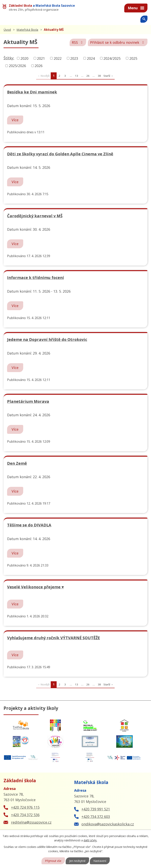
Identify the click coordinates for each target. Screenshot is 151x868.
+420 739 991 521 (96, 809)
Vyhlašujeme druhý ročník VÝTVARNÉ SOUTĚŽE (53, 638)
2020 (24, 58)
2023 (74, 58)
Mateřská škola (27, 30)
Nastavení (100, 861)
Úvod (7, 30)
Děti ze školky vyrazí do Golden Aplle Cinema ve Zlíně (60, 154)
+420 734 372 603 (96, 817)
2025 (133, 58)
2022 (58, 58)
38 (99, 76)
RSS (78, 42)
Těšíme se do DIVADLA (29, 525)
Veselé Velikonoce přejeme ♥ (35, 587)
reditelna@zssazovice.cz (31, 822)
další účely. (90, 840)
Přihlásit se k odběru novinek (118, 42)
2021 (41, 58)
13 (76, 76)
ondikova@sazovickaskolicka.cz (108, 824)
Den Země (17, 463)
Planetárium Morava (28, 401)
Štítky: (9, 58)
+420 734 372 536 (25, 815)
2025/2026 (17, 66)
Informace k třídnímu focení (35, 278)
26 (88, 76)
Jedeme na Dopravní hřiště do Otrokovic (47, 339)
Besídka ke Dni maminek (32, 92)
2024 (91, 58)
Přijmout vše (53, 861)
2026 (39, 66)
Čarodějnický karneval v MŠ (35, 216)
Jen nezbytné (77, 861)
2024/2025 (112, 58)
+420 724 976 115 (25, 807)
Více (15, 120)
